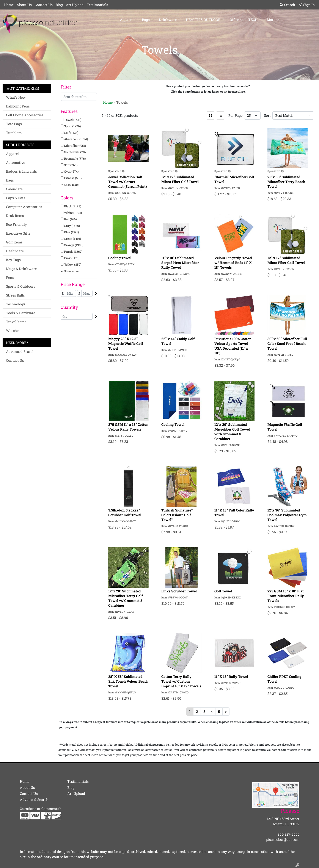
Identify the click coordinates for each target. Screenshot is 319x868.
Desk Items (15, 215)
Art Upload (75, 5)
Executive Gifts (18, 233)
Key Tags (13, 260)
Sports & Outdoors (21, 286)
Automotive (16, 162)
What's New (16, 97)
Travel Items (16, 322)
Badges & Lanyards (21, 171)
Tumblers (14, 133)
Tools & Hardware (21, 313)
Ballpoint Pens (18, 106)
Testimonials (97, 5)
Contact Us (44, 5)
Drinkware (170, 20)
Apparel (128, 20)
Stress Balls (15, 295)
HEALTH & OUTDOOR (205, 20)
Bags (148, 20)
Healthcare (15, 251)
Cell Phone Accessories (25, 115)
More (273, 20)
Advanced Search (20, 351)
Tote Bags (14, 124)
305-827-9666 (288, 834)
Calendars (14, 189)
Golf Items (14, 242)
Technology (16, 304)
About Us (24, 5)
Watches (13, 331)
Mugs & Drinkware (21, 269)
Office (236, 20)
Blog (59, 5)
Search (287, 5)
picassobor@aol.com (283, 839)
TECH (255, 20)
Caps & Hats (16, 198)
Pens (10, 277)
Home (9, 5)
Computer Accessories (24, 207)
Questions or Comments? (40, 809)
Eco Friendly (16, 224)
